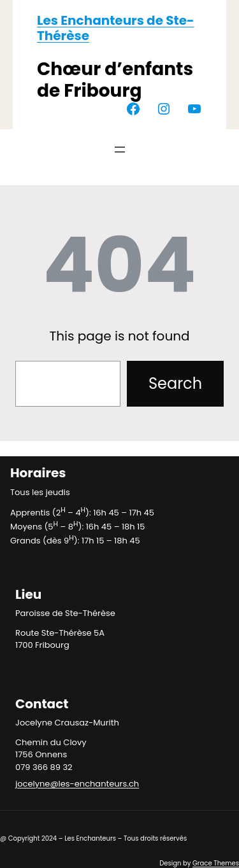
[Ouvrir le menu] (120, 150)
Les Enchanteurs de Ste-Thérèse (116, 28)
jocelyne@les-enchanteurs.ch (77, 784)
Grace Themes (216, 863)
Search (175, 383)
